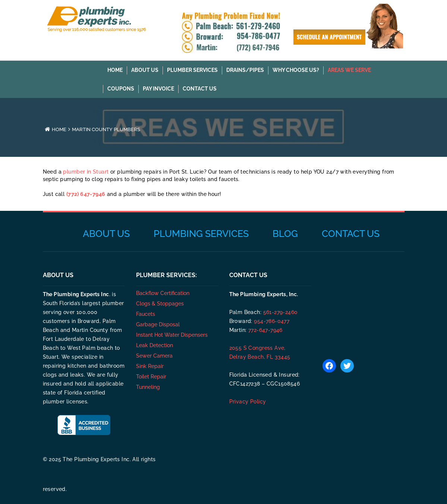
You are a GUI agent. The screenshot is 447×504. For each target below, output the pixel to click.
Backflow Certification (163, 293)
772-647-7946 (265, 330)
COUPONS (121, 89)
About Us (145, 70)
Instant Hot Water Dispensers (172, 335)
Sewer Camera (154, 356)
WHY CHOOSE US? (296, 70)
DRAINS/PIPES (245, 70)
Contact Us (200, 89)
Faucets (146, 314)
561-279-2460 (281, 312)
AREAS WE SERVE (349, 70)
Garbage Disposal (158, 324)
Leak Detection (155, 345)
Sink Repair (150, 366)
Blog (285, 234)
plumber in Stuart (86, 172)
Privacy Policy (248, 402)
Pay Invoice (158, 89)
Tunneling (148, 387)
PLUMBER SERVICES (192, 70)
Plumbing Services (201, 234)
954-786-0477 (272, 321)
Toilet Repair (151, 377)
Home (115, 70)
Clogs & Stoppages (160, 304)
